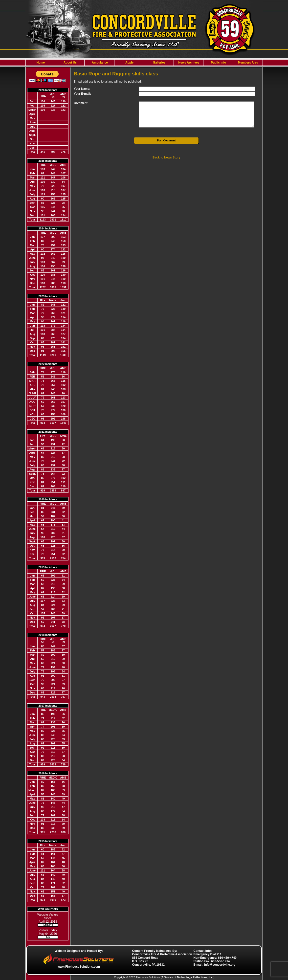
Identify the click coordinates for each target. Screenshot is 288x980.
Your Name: (82, 89)
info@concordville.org (220, 965)
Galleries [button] (159, 63)
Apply (129, 63)
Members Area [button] (248, 63)
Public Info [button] (218, 63)
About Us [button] (70, 63)
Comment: (81, 103)
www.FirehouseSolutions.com (79, 967)
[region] (144, 63)
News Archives (188, 63)
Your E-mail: (83, 94)
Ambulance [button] (99, 63)
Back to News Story (166, 157)
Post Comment (166, 140)
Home (40, 63)
